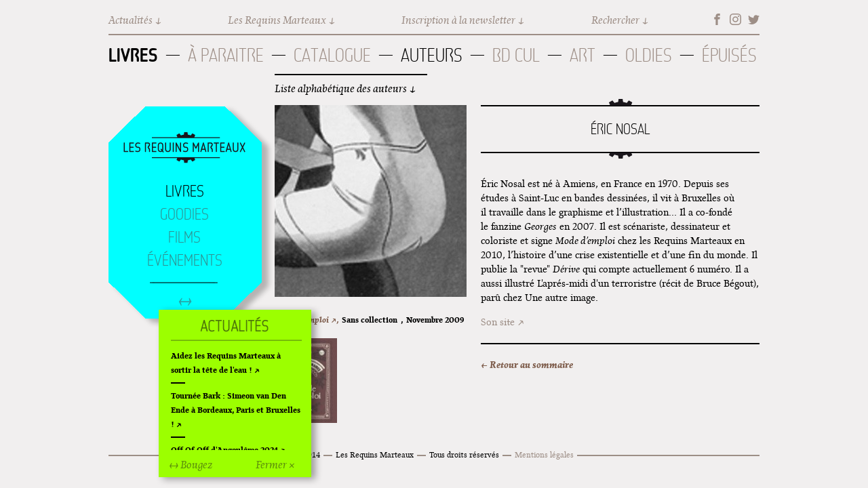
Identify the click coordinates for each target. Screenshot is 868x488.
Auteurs (432, 55)
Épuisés (729, 55)
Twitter (754, 19)
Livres (133, 55)
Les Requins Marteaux (277, 20)
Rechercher (615, 20)
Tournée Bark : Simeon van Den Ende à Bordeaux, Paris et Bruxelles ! (236, 410)
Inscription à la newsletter (458, 20)
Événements (185, 260)
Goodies (184, 214)
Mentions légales (544, 454)
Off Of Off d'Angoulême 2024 (224, 450)
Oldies (649, 55)
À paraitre (226, 55)
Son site (498, 322)
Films (184, 237)
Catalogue (332, 55)
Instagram (735, 19)
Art (583, 55)
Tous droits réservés (464, 454)
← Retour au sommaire (527, 365)
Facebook (717, 19)
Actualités (131, 20)
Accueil (184, 148)
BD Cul (516, 55)
